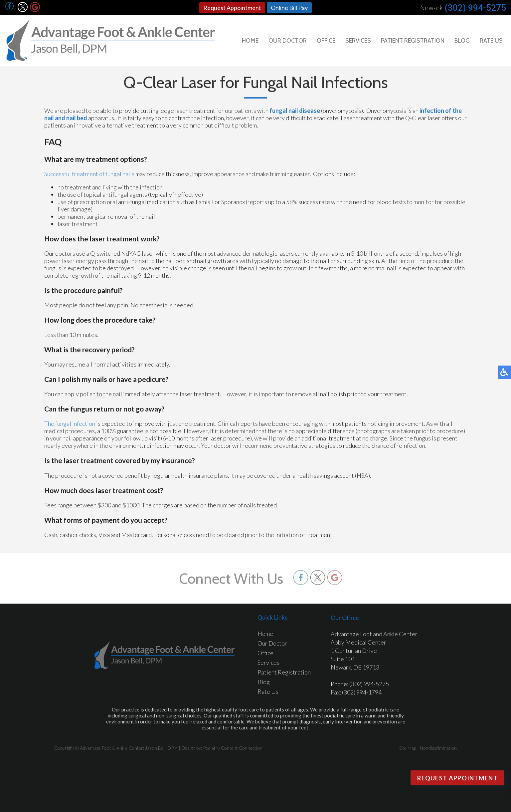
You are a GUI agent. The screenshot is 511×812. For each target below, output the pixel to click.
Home (250, 41)
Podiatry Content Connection (233, 748)
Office (326, 41)
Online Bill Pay (289, 8)
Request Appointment (232, 8)
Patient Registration (413, 41)
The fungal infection (70, 425)
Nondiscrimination (438, 748)
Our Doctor (288, 41)
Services (358, 41)
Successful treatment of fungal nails (89, 176)
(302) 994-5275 (475, 8)
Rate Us (491, 41)
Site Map (408, 748)
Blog (462, 41)
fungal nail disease (295, 113)
